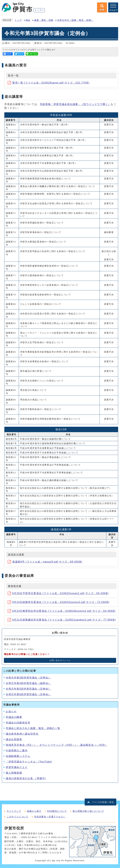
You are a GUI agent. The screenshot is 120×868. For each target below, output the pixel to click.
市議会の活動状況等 (18, 723)
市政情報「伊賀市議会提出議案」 (75, 104)
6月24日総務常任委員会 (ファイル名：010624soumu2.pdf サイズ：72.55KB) (59, 602)
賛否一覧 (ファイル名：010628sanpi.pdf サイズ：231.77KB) (49, 83)
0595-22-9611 (29, 837)
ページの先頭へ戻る (103, 802)
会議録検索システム (18, 756)
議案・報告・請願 (44, 20)
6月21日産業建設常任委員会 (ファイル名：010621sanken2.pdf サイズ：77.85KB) (62, 620)
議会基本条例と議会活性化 (22, 734)
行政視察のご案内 (17, 750)
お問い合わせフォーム (60, 660)
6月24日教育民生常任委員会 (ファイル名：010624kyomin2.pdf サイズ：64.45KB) (62, 611)
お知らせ (11, 711)
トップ (18, 20)
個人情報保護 (14, 773)
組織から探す (34, 811)
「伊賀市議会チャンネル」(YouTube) (29, 762)
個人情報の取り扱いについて (88, 811)
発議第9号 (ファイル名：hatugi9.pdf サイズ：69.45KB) (45, 562)
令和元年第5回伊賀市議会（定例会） (28, 689)
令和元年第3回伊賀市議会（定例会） (28, 678)
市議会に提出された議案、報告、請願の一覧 (33, 728)
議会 (28, 20)
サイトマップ (14, 811)
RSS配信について (57, 811)
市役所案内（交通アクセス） (50, 817)
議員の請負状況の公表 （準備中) (26, 778)
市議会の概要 (14, 717)
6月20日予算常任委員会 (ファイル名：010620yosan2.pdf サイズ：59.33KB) (58, 593)
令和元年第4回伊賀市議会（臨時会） (28, 683)
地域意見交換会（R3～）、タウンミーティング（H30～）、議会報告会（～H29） (57, 745)
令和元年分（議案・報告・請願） (75, 20)
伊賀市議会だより (17, 767)
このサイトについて (18, 817)
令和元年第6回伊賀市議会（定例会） (28, 694)
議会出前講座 (14, 739)
